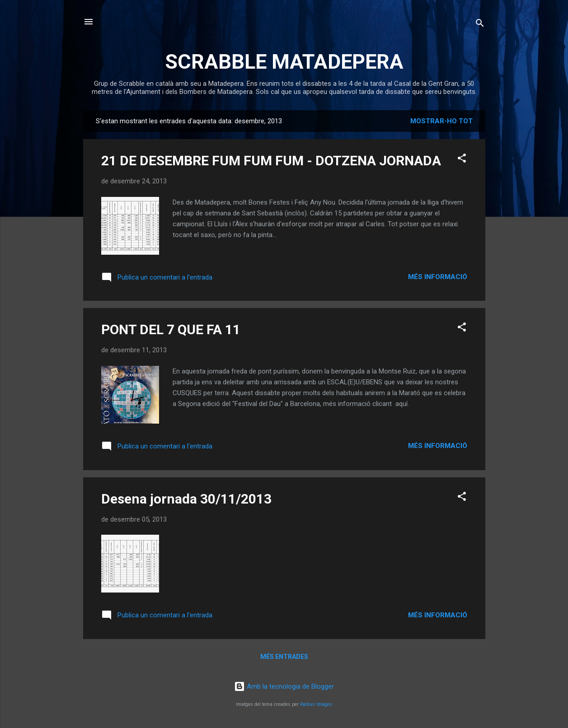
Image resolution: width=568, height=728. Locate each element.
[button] (462, 160)
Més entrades (284, 657)
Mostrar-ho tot (441, 121)
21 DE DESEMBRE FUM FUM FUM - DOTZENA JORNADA (271, 161)
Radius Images (316, 704)
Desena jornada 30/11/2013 (186, 499)
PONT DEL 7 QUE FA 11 (171, 329)
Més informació (438, 277)
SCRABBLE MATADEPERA (284, 62)
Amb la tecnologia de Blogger (284, 686)
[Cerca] (480, 25)
